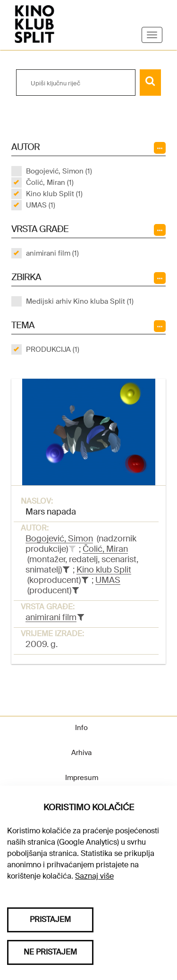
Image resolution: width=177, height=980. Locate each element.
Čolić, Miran (105, 549)
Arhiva (81, 753)
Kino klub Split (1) (54, 194)
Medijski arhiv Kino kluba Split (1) (80, 301)
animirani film (51, 617)
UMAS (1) (41, 205)
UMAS (108, 580)
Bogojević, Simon (59, 539)
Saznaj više (94, 876)
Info (81, 728)
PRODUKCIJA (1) (53, 349)
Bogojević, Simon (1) (59, 171)
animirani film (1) (52, 253)
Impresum (82, 778)
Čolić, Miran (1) (50, 183)
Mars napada (51, 512)
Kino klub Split (104, 570)
